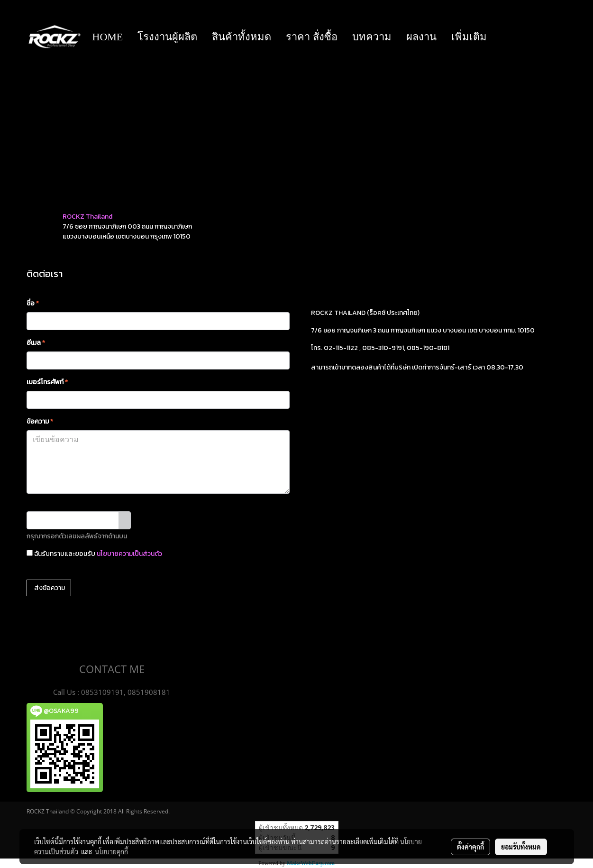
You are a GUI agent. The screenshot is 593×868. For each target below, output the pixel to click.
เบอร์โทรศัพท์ (47, 382)
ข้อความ (40, 421)
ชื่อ (33, 303)
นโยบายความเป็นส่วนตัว (129, 554)
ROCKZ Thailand (87, 217)
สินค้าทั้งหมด (242, 37)
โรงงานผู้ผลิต (167, 37)
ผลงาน (421, 37)
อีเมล (36, 343)
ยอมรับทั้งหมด (521, 847)
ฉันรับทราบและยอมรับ (94, 554)
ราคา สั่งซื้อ (312, 37)
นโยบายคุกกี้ (111, 851)
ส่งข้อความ (49, 588)
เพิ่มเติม (469, 37)
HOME (108, 37)
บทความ (372, 37)
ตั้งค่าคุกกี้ (470, 847)
